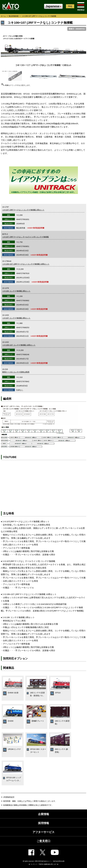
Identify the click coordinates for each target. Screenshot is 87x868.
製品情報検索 (14, 16)
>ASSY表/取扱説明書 (36, 228)
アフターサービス (44, 832)
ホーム (3, 16)
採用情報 (44, 823)
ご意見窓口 (44, 841)
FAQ (70, 6)
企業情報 (44, 814)
